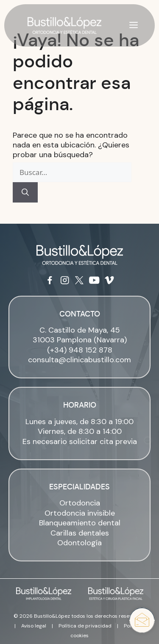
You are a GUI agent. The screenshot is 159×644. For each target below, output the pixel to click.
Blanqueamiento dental (80, 523)
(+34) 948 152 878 (80, 350)
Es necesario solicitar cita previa (80, 441)
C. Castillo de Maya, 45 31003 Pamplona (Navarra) (80, 335)
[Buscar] (25, 192)
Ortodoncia (80, 503)
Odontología (79, 543)
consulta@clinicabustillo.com (79, 360)
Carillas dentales (80, 533)
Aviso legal (34, 626)
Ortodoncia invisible (80, 513)
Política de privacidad (85, 626)
